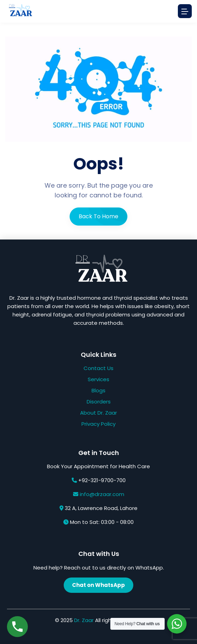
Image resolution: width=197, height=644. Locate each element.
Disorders (99, 402)
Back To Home (98, 216)
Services (98, 379)
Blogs (98, 390)
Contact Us (98, 368)
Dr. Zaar (84, 620)
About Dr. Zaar (98, 413)
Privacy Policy (98, 424)
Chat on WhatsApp (98, 585)
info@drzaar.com (102, 494)
